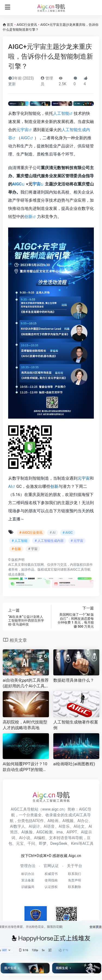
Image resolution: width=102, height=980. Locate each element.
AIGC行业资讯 (27, 25)
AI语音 (49, 826)
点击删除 (18, 574)
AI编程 (40, 838)
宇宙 (36, 184)
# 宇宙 (33, 549)
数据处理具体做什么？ (74, 680)
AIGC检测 (45, 832)
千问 (31, 843)
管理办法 (28, 866)
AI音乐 (64, 826)
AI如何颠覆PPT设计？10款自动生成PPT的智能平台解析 (25, 767)
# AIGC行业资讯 (31, 533)
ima (59, 832)
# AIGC (68, 533)
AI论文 (79, 826)
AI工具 (13, 565)
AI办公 (83, 821)
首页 (10, 25)
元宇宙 (22, 130)
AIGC (25, 138)
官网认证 (51, 866)
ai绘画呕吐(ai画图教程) (74, 764)
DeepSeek (59, 843)
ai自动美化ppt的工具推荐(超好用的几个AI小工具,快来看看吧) (26, 684)
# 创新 (16, 549)
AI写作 (38, 821)
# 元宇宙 (77, 541)
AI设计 (34, 826)
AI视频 (68, 821)
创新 (29, 217)
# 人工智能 (20, 541)
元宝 (20, 843)
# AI (52, 533)
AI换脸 (27, 832)
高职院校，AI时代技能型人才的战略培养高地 (25, 725)
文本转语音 (58, 838)
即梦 (43, 843)
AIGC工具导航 (80, 570)
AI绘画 (53, 821)
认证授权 (51, 887)
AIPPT (72, 832)
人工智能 (61, 113)
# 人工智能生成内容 (49, 541)
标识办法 (28, 874)
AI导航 (77, 838)
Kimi (75, 843)
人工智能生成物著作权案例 (76, 725)
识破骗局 (28, 887)
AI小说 (25, 838)
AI (10, 486)
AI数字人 (18, 826)
